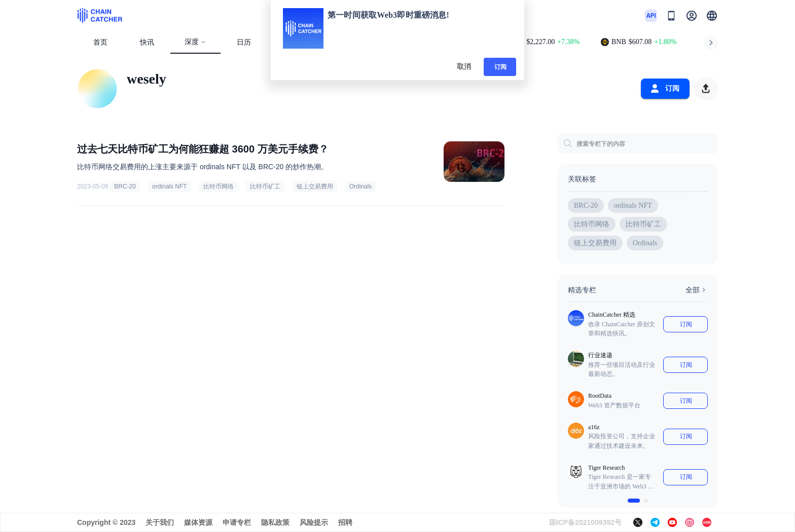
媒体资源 (198, 522)
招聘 (345, 522)
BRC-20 (125, 186)
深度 (195, 42)
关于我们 (160, 522)
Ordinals (361, 186)
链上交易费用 (315, 186)
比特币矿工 (265, 186)
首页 (100, 42)
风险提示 (314, 522)
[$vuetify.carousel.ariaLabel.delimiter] (634, 501)
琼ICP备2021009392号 (585, 522)
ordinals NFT (170, 186)
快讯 (147, 42)
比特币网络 (219, 186)
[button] (712, 16)
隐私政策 (275, 522)
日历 (244, 42)
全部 (697, 290)
